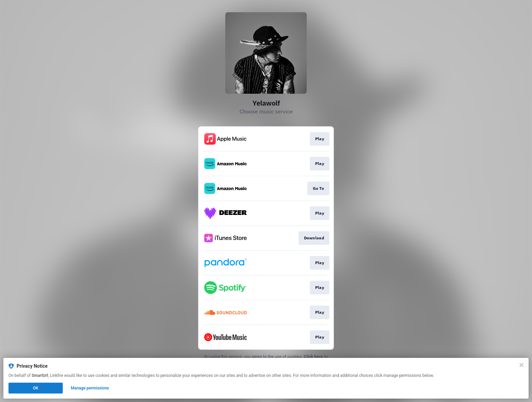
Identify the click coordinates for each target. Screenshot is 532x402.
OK (36, 388)
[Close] (521, 365)
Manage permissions (90, 388)
